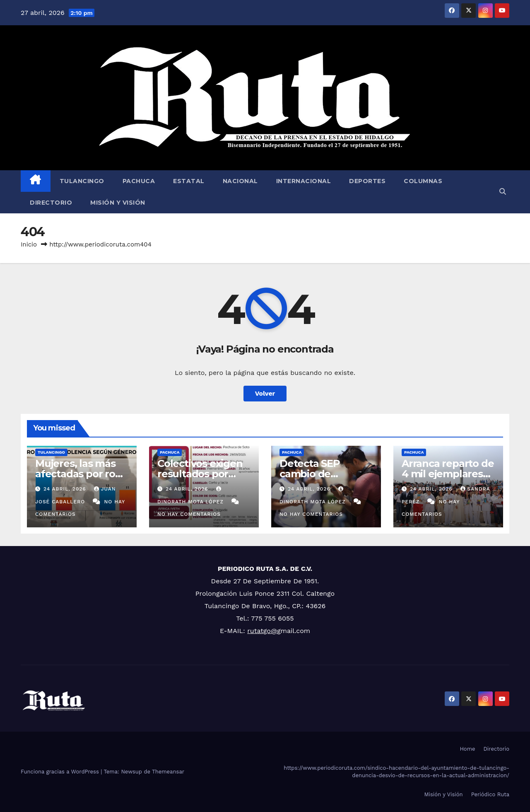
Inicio (29, 244)
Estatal (189, 181)
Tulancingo (82, 181)
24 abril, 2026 (66, 489)
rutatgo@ (262, 631)
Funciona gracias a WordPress (61, 772)
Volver (265, 393)
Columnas (423, 181)
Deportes (367, 181)
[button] (503, 192)
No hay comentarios (189, 514)
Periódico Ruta (490, 794)
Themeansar (168, 772)
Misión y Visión (118, 203)
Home (467, 749)
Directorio (51, 203)
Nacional (240, 181)
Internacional (304, 181)
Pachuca (139, 181)
